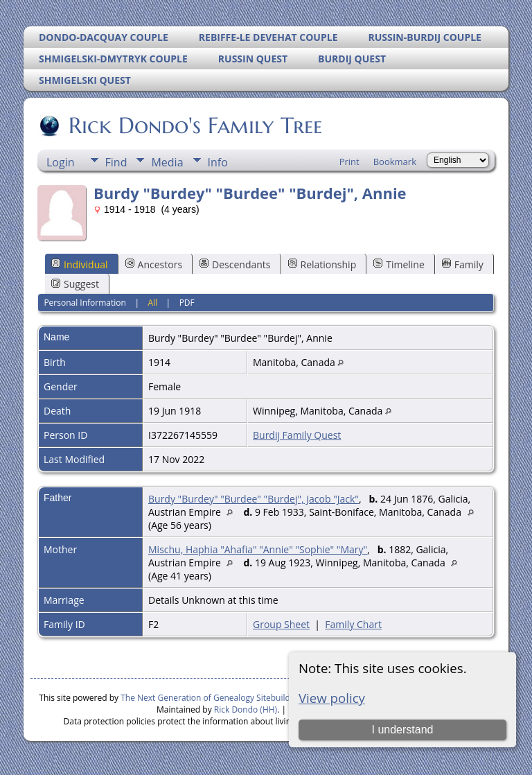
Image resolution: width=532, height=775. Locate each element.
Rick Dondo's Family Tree (194, 125)
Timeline (399, 264)
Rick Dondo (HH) (246, 709)
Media (167, 162)
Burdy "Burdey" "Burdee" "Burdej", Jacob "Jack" (254, 499)
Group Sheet (281, 624)
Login (61, 162)
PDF (187, 303)
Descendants (235, 264)
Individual (80, 264)
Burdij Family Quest (297, 435)
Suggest (75, 284)
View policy (332, 698)
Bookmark (395, 162)
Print (349, 162)
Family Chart (353, 624)
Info (218, 162)
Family (463, 264)
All (152, 303)
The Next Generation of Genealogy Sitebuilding (211, 698)
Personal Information (85, 303)
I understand (402, 730)
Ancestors (154, 264)
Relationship (322, 264)
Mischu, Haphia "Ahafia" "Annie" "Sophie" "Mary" (258, 549)
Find (116, 162)
